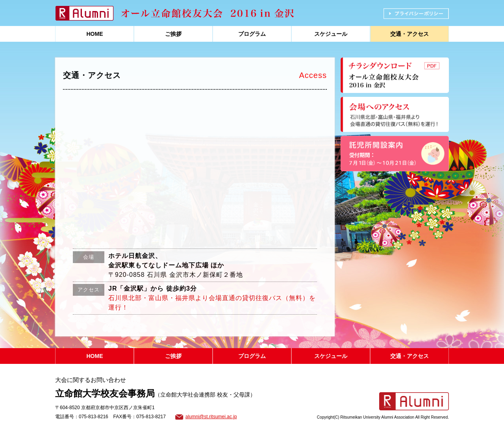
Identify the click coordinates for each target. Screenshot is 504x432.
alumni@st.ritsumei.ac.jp (211, 417)
